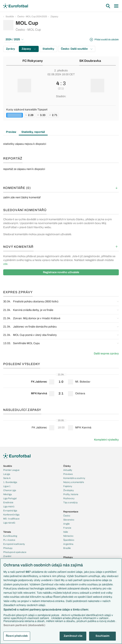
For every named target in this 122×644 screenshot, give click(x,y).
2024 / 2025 (15, 39)
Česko (67, 516)
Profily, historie (71, 494)
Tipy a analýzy (71, 502)
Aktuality (68, 470)
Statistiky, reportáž (33, 132)
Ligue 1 (7, 486)
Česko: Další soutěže (77, 49)
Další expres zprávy (106, 354)
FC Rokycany (33, 61)
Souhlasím (102, 636)
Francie (67, 528)
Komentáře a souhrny (74, 478)
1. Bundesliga (10, 482)
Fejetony (68, 486)
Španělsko (69, 540)
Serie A (7, 478)
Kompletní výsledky (106, 440)
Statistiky (48, 49)
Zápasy (54, 16)
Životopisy (69, 490)
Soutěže (10, 16)
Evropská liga (10, 511)
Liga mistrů (9, 506)
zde (5, 264)
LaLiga (7, 474)
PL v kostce (9, 540)
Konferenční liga (11, 515)
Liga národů (9, 523)
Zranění (7, 556)
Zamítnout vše (73, 636)
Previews (68, 474)
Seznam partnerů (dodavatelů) (24, 625)
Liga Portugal (10, 498)
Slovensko (69, 520)
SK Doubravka (90, 61)
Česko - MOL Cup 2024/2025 (32, 16)
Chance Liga (10, 490)
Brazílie (67, 548)
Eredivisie (8, 502)
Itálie (66, 532)
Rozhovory (69, 498)
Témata (7, 532)
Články (67, 466)
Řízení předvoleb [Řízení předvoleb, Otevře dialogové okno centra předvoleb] (17, 636)
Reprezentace (71, 512)
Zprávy (10, 49)
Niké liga (7, 494)
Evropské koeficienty (14, 544)
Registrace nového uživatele (61, 272)
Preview (11, 132)
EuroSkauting (10, 536)
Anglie (66, 524)
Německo (68, 536)
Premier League (11, 470)
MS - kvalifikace (11, 519)
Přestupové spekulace (15, 552)
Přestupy (8, 548)
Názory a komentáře (74, 482)
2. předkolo (61, 71)
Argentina (68, 544)
